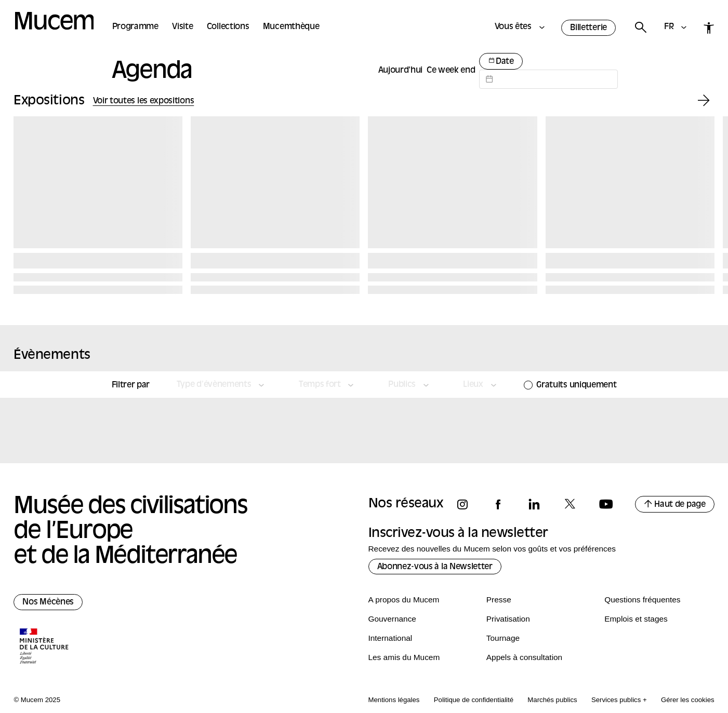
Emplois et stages (636, 604)
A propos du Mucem (404, 585)
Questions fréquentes (642, 585)
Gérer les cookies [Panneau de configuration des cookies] (688, 700)
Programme (135, 27)
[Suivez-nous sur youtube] (611, 489)
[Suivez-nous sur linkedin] (539, 489)
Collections (228, 27)
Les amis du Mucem (404, 643)
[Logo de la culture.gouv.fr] (45, 640)
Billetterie (588, 28)
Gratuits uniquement (576, 385)
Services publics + (619, 700)
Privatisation (508, 604)
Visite (182, 27)
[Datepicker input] (548, 79)
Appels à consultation (524, 643)
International (391, 623)
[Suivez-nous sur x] (575, 489)
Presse (499, 585)
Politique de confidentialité (474, 700)
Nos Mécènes (48, 588)
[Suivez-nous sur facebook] (503, 489)
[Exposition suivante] (704, 101)
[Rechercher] (640, 28)
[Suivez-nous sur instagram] (467, 489)
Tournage (503, 623)
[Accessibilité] (709, 28)
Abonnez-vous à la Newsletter (435, 552)
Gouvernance (392, 604)
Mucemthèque (291, 27)
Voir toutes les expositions (144, 101)
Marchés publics (552, 700)
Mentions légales (394, 700)
